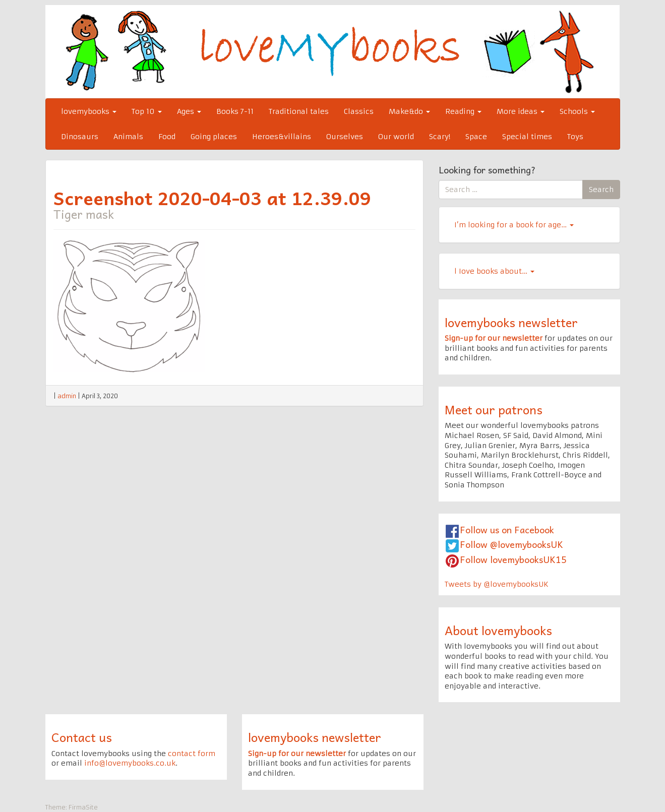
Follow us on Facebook (507, 529)
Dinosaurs (80, 137)
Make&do (409, 111)
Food (167, 137)
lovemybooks (89, 111)
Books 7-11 (235, 111)
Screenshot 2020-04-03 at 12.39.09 (212, 198)
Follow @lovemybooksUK (511, 544)
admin (67, 396)
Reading (463, 111)
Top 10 (147, 111)
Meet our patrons (494, 409)
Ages (189, 111)
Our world (396, 137)
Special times (527, 137)
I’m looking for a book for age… (514, 225)
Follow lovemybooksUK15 (513, 559)
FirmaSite (83, 807)
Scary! (440, 137)
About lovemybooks (498, 630)
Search (601, 190)
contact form (192, 754)
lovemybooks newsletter (511, 322)
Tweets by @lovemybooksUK (497, 584)
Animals (128, 137)
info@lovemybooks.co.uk (130, 763)
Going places (214, 137)
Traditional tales (299, 111)
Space (476, 137)
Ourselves (345, 137)
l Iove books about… (494, 271)
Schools (577, 111)
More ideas (521, 111)
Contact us (82, 737)
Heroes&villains (282, 137)
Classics (359, 111)
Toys (575, 137)
